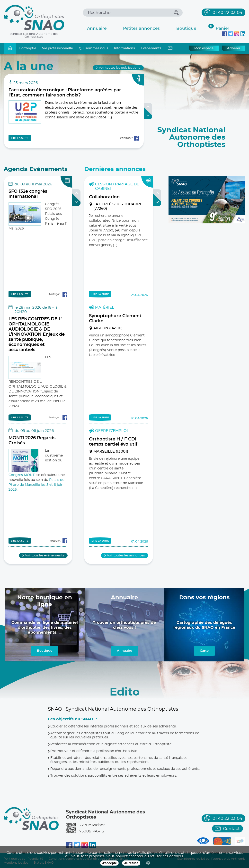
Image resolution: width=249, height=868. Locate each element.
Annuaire (97, 28)
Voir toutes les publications (119, 68)
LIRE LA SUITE (20, 138)
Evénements (151, 48)
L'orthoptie (27, 48)
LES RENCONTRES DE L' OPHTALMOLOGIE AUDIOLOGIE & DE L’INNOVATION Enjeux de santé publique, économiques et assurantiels (37, 334)
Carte (204, 651)
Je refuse (131, 863)
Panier (219, 28)
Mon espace (204, 48)
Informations (124, 48)
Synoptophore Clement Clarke (115, 319)
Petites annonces (141, 28)
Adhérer (234, 48)
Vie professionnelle (58, 48)
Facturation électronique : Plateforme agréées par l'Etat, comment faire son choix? (65, 93)
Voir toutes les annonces (126, 556)
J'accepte (109, 863)
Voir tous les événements (44, 556)
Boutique (186, 28)
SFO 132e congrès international (28, 194)
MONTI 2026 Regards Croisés (32, 441)
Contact (231, 829)
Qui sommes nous (93, 48)
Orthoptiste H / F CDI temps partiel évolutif (113, 442)
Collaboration (104, 197)
